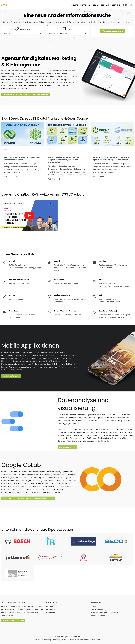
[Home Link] (4, 5)
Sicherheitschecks (99, 616)
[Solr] (112, 298)
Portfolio (85, 5)
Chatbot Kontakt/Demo (113, 31)
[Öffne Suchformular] (131, 5)
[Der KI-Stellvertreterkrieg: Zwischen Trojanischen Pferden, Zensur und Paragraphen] (67, 134)
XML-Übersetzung (99, 610)
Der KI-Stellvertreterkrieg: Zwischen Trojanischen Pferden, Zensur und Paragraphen (64, 160)
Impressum (51, 610)
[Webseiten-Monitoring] (16, 281)
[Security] (67, 266)
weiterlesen (10, 177)
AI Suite (74, 5)
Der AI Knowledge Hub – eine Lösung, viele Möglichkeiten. (26, 94)
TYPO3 (94, 607)
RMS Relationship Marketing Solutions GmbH (56, 640)
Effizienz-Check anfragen (13, 620)
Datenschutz (52, 613)
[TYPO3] (22, 264)
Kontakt (105, 5)
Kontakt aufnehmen (11, 376)
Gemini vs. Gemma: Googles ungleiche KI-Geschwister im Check (22, 159)
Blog (96, 5)
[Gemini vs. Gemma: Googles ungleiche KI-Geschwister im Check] (23, 134)
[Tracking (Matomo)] (112, 314)
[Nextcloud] (22, 314)
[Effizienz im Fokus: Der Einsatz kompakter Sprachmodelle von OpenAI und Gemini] (112, 134)
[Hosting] (112, 264)
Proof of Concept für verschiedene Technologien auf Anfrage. (28, 498)
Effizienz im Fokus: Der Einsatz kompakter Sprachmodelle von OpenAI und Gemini (111, 159)
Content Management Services (105, 613)
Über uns (116, 5)
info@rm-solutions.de (70, 637)
